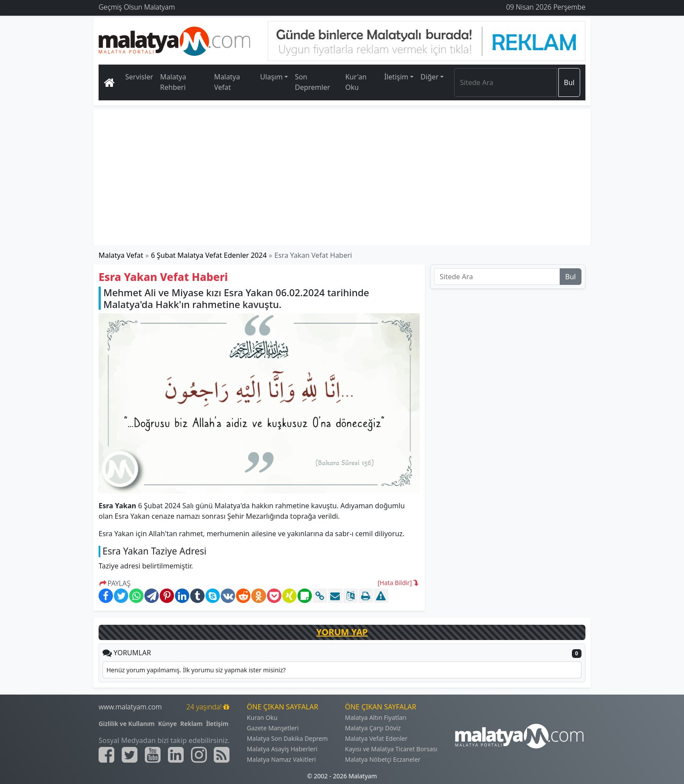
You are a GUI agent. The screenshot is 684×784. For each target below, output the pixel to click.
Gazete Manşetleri (273, 728)
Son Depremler (313, 82)
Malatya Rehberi (173, 82)
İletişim (217, 724)
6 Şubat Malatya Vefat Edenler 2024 (209, 255)
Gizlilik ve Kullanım (127, 724)
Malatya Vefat (227, 82)
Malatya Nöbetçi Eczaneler (383, 759)
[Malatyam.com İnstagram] (199, 755)
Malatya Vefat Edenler (376, 738)
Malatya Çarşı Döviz (373, 728)
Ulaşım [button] (271, 77)
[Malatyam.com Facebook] (106, 755)
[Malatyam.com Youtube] (153, 755)
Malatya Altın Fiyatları (376, 717)
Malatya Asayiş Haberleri (282, 749)
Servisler (139, 77)
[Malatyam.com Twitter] (130, 755)
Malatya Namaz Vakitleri (281, 759)
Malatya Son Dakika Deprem (287, 738)
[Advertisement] (342, 177)
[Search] (505, 82)
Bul (569, 82)
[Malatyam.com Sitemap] (222, 755)
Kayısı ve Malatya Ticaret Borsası (391, 749)
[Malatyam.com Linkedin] (176, 755)
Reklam (191, 724)
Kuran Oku (262, 717)
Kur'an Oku (356, 82)
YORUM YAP (342, 632)
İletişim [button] (396, 77)
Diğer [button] (429, 77)
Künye (168, 724)
